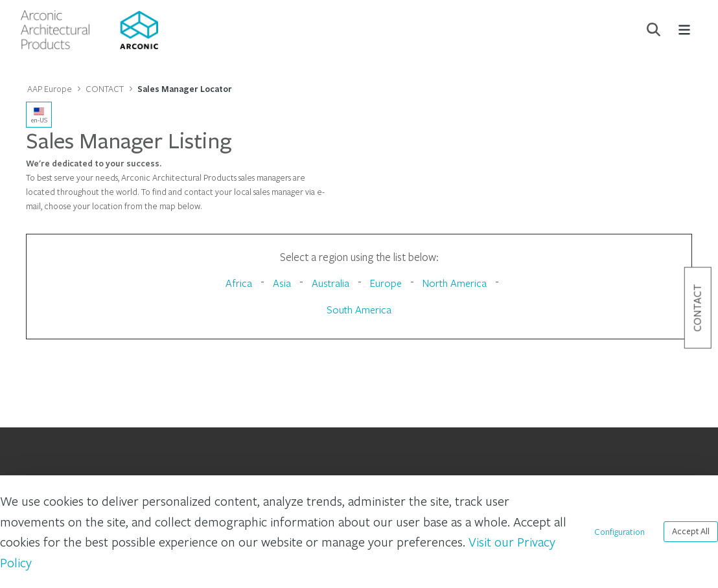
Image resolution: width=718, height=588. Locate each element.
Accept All (691, 532)
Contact (698, 308)
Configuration (620, 532)
